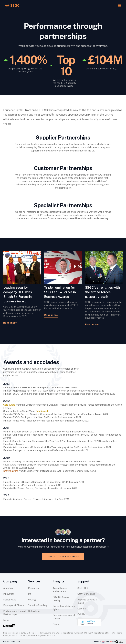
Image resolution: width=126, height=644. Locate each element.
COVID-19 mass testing (61, 599)
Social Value (10, 600)
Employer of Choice (14, 605)
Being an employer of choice (64, 617)
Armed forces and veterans (60, 590)
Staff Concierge (86, 594)
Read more (10, 323)
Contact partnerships (63, 557)
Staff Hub (83, 588)
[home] (12, 5)
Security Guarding (38, 605)
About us (8, 588)
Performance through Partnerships (15, 613)
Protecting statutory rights (64, 608)
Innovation (9, 594)
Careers (82, 609)
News (6, 620)
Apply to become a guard (87, 601)
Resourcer (34, 588)
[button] (119, 5)
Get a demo (34, 611)
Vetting (32, 600)
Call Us (81, 614)
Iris (30, 594)
